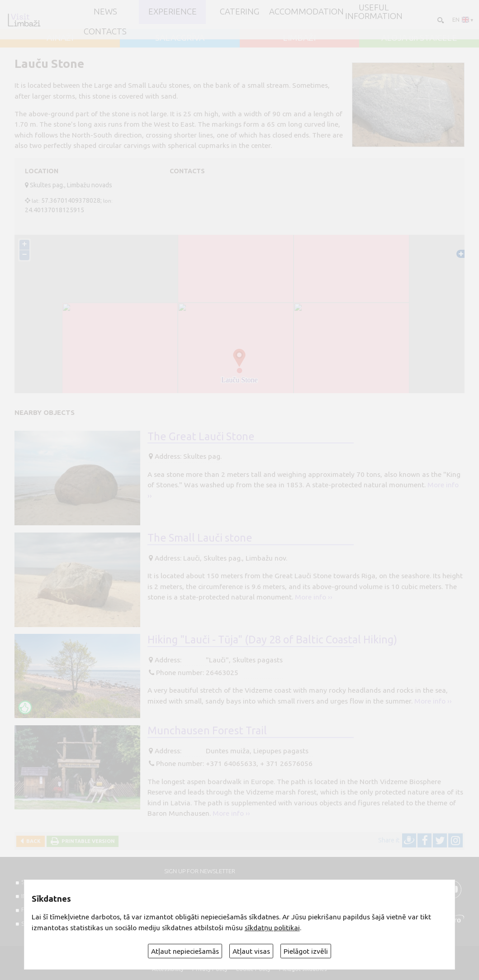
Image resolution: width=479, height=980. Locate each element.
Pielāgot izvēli (306, 951)
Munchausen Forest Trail (207, 730)
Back (32, 841)
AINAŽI (60, 38)
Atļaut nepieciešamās (185, 951)
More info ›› (314, 597)
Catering (239, 12)
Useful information (374, 12)
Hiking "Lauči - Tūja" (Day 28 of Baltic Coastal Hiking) (272, 639)
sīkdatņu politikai (272, 928)
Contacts (105, 32)
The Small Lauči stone (200, 538)
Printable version (87, 841)
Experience (173, 12)
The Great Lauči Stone (201, 436)
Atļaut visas (251, 951)
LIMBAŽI (299, 38)
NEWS (105, 12)
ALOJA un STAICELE (419, 38)
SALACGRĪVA (180, 38)
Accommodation (306, 12)
